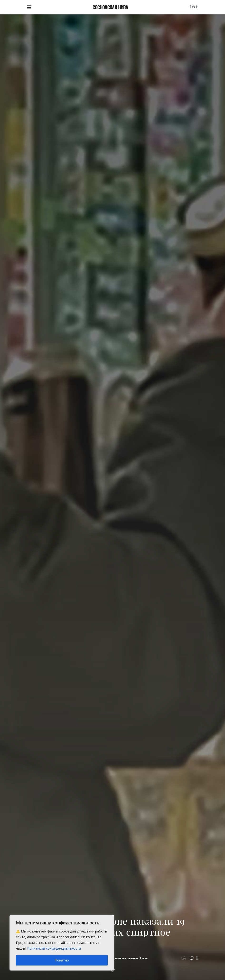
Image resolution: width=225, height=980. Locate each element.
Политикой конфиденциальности (54, 948)
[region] (62, 943)
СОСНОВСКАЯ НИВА (110, 7)
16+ (194, 7)
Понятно (62, 960)
